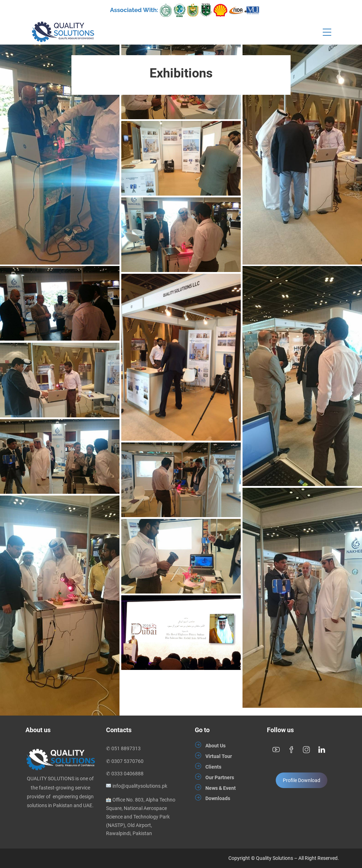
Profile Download (302, 780)
